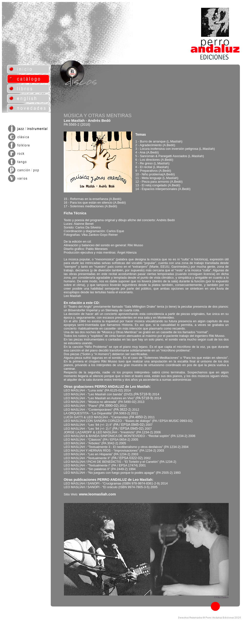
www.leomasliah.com (97, 494)
